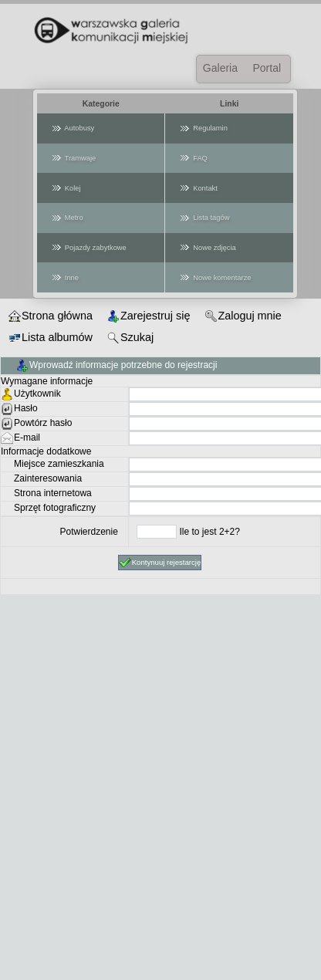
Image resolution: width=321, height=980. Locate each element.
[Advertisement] (158, 822)
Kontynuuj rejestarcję (160, 563)
